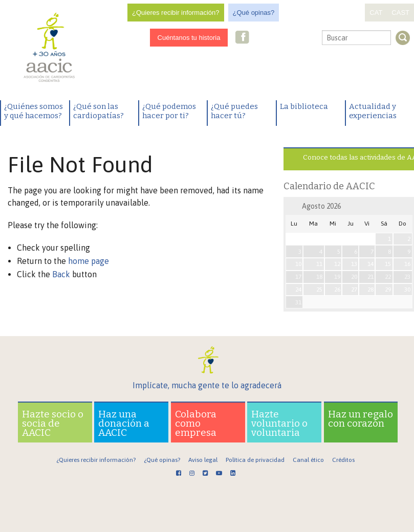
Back (61, 274)
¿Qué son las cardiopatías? (99, 111)
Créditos (343, 460)
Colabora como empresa (196, 423)
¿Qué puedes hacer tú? (234, 111)
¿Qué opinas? (254, 13)
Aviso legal (203, 460)
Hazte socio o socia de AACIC (53, 423)
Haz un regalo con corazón (361, 419)
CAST (400, 13)
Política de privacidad (255, 460)
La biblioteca (304, 106)
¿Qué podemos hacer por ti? (169, 111)
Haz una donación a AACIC (124, 423)
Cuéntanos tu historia (189, 38)
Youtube (290, 38)
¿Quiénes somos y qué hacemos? (34, 111)
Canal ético (308, 460)
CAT (376, 13)
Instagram (258, 38)
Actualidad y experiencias (373, 111)
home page (89, 261)
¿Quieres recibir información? (176, 13)
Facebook (243, 38)
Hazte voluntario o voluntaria (279, 423)
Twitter (274, 38)
